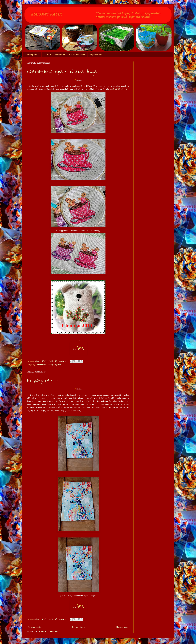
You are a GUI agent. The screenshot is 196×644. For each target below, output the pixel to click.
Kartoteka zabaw (77, 55)
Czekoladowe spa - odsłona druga (62, 72)
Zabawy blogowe (54, 365)
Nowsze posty (34, 627)
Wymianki (60, 55)
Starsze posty (122, 627)
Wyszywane (41, 365)
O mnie (47, 55)
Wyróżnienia (96, 55)
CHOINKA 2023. (120, 89)
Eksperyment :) (42, 381)
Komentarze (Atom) (48, 631)
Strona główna (32, 55)
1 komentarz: (61, 361)
